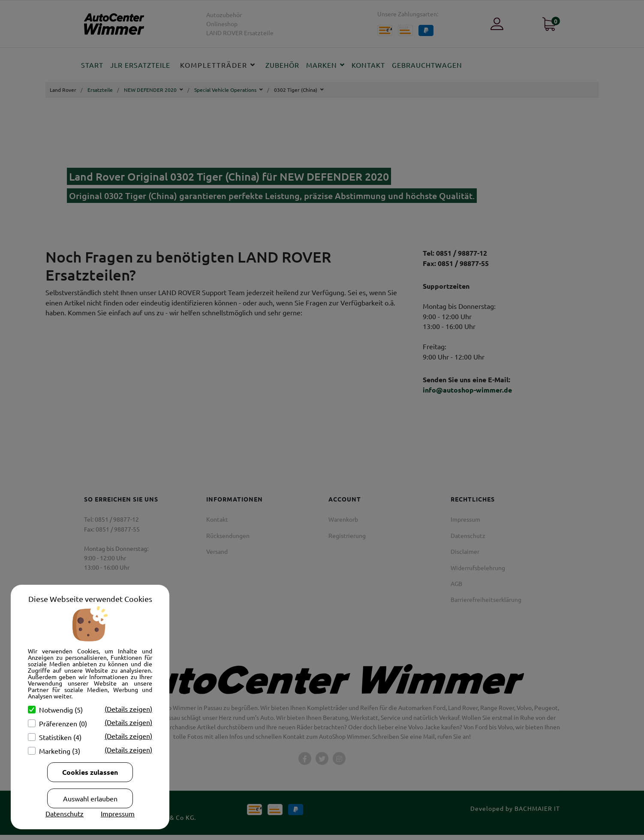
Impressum (118, 813)
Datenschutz (65, 813)
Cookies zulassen (90, 772)
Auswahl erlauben (90, 798)
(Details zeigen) (128, 709)
